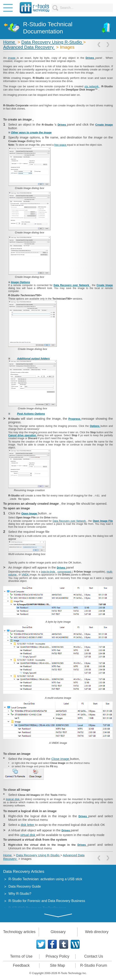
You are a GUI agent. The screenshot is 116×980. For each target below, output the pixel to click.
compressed (65, 572)
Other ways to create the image (31, 132)
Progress (75, 419)
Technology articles (19, 932)
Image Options (21, 282)
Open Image (30, 513)
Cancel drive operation (23, 435)
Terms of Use (21, 956)
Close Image (61, 759)
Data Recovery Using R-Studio (52, 42)
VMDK (26, 575)
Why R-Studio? (20, 894)
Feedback (21, 965)
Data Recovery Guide (25, 886)
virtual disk (28, 835)
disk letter (28, 825)
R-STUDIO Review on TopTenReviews (37, 908)
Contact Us (94, 956)
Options (95, 426)
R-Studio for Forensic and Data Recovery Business (47, 901)
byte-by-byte (48, 572)
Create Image (104, 125)
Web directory (97, 932)
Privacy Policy (57, 956)
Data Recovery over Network (72, 285)
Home (10, 42)
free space (60, 145)
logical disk (13, 799)
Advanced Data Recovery (29, 47)
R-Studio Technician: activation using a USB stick (45, 879)
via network (92, 86)
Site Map (57, 965)
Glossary (58, 932)
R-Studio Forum (94, 965)
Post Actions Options (31, 414)
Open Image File (103, 521)
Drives (90, 58)
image (12, 58)
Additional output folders (34, 358)
